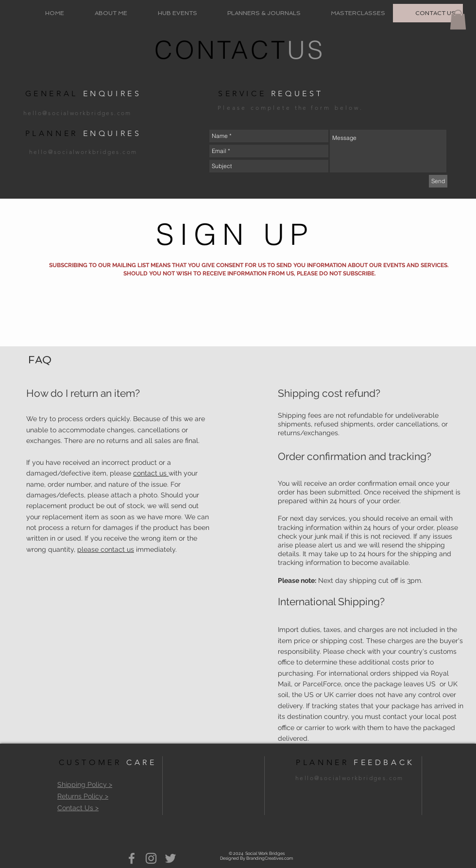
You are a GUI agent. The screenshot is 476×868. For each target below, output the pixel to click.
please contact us (106, 549)
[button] (458, 20)
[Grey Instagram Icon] (151, 858)
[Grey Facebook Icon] (132, 858)
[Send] (438, 181)
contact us (151, 473)
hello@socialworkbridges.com (77, 113)
